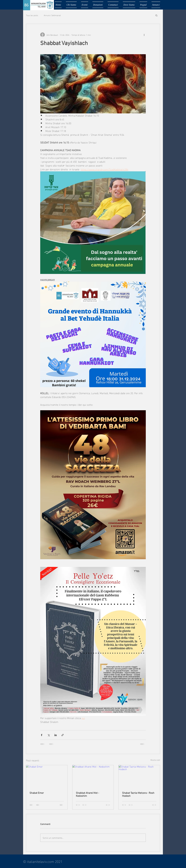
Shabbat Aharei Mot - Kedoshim (88, 795)
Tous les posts (32, 15)
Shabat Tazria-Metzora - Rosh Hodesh (138, 795)
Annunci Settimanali (52, 15)
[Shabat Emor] (47, 777)
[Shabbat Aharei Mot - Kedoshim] (93, 777)
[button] (156, 15)
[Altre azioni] (144, 35)
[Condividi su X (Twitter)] (49, 735)
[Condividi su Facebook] (42, 735)
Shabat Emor (37, 793)
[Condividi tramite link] (63, 735)
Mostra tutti (155, 760)
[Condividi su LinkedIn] (56, 735)
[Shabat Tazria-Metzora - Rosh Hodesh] (139, 777)
